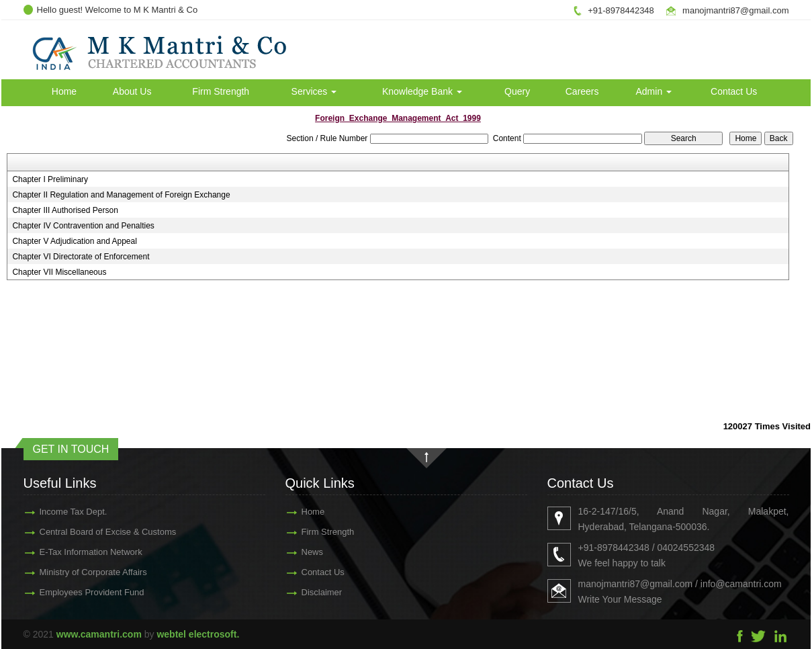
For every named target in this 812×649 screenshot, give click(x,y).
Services (314, 91)
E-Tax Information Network (75, 552)
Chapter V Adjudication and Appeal (74, 241)
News (297, 552)
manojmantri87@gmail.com (735, 10)
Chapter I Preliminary (50, 179)
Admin (654, 91)
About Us (132, 91)
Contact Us (734, 91)
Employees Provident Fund (76, 592)
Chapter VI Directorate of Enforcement (81, 257)
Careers (582, 91)
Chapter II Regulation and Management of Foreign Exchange (121, 195)
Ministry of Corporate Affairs (77, 572)
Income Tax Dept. (57, 512)
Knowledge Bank (422, 91)
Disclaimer (306, 592)
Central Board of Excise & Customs (92, 532)
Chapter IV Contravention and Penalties (83, 226)
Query (517, 91)
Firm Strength (221, 91)
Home (64, 91)
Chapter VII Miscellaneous (59, 272)
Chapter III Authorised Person (65, 210)
